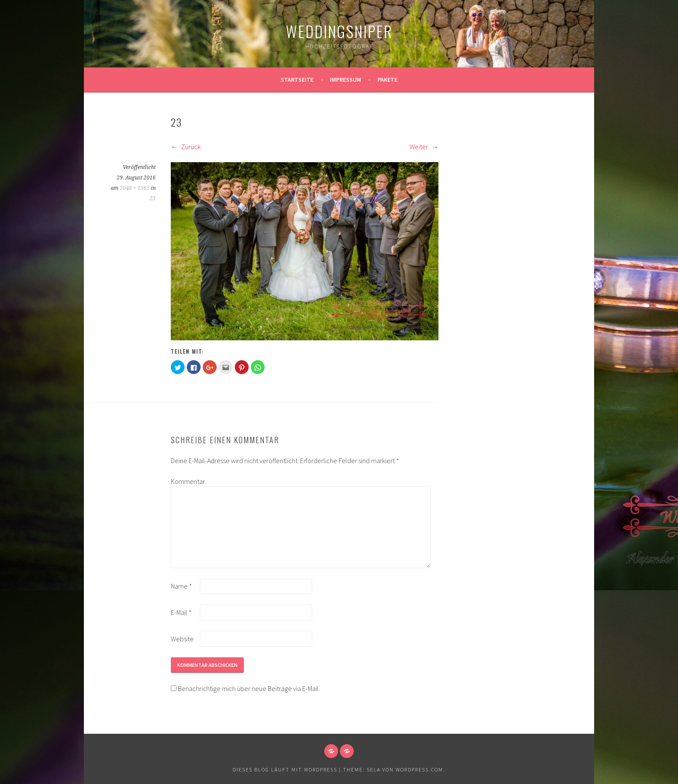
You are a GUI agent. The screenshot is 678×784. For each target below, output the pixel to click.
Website (182, 639)
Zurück (186, 147)
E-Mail (181, 612)
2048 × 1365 (135, 188)
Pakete (387, 80)
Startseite (297, 80)
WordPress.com (419, 770)
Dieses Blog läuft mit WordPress (285, 770)
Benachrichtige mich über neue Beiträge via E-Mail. (249, 688)
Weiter (424, 147)
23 (153, 198)
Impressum (345, 80)
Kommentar (185, 481)
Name (181, 586)
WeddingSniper (339, 31)
